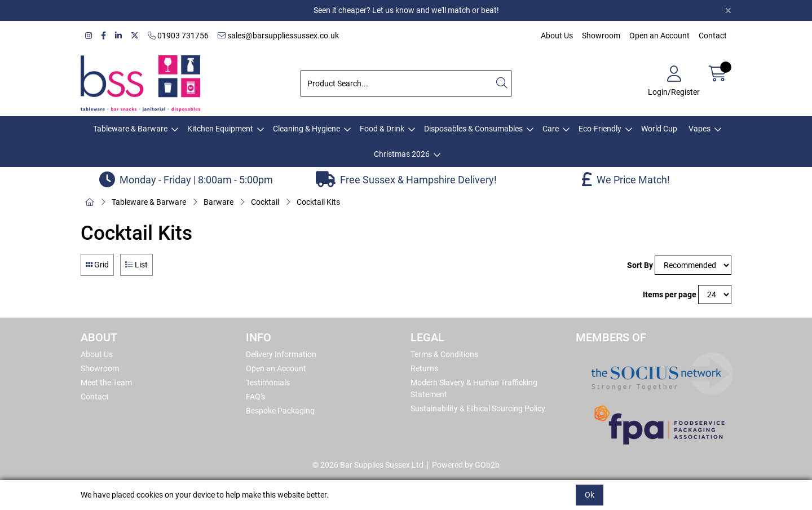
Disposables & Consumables (473, 129)
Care (551, 129)
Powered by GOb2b (466, 465)
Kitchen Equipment (220, 129)
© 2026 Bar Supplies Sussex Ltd (368, 465)
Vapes (700, 129)
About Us (557, 36)
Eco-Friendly (600, 129)
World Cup (659, 129)
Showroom (601, 36)
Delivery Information (281, 354)
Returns (424, 368)
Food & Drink (382, 129)
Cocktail (265, 202)
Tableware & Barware (130, 129)
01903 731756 (178, 36)
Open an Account (659, 36)
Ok (590, 495)
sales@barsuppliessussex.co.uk (278, 36)
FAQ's (255, 397)
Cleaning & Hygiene (306, 129)
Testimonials (268, 383)
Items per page (670, 294)
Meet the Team (106, 383)
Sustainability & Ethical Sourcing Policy (478, 408)
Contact (713, 36)
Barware (219, 202)
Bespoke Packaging (280, 411)
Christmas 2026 (402, 154)
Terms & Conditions (444, 354)
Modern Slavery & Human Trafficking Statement (474, 388)
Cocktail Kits (318, 202)
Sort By (640, 265)
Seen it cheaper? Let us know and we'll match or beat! (406, 10)
